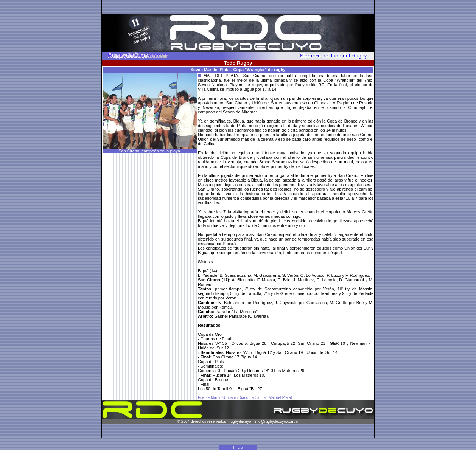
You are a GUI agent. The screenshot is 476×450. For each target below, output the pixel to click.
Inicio (238, 447)
